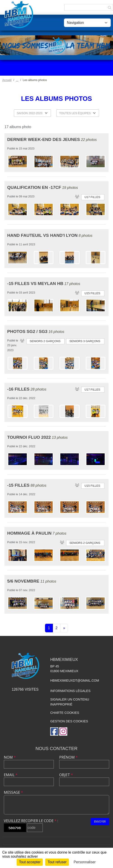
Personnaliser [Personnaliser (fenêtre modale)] (85, 862)
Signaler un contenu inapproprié (70, 702)
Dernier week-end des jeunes (44, 139)
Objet (66, 775)
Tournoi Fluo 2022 (29, 437)
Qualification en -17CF (34, 187)
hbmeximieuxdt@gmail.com (75, 680)
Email (11, 775)
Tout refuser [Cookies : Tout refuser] (57, 862)
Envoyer (100, 822)
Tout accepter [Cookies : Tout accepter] (30, 862)
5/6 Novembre (23, 581)
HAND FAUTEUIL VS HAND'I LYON (42, 235)
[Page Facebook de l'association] (54, 731)
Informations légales (70, 691)
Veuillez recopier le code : (31, 821)
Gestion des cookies (69, 721)
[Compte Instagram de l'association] (63, 731)
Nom (10, 757)
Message (13, 792)
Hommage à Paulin (29, 533)
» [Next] (64, 628)
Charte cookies (65, 713)
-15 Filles (18, 485)
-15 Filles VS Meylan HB (35, 284)
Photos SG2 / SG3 (27, 331)
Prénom (68, 757)
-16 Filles (18, 389)
